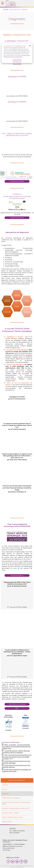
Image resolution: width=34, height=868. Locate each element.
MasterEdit (18, 866)
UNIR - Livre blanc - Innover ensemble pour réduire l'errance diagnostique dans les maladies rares (16, 747)
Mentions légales (26, 866)
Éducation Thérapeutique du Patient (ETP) (16, 808)
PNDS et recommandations (11, 798)
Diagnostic (6, 794)
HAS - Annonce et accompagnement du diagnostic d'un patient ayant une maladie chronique (17, 757)
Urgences (5, 785)
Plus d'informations (17, 575)
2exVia (10, 866)
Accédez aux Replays (17, 181)
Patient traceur (7, 822)
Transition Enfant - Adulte (10, 813)
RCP (17, 708)
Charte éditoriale (19, 867)
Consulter (8, 730)
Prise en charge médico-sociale (12, 817)
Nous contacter (15, 833)
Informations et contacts (17, 704)
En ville (4, 789)
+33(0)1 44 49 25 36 (18, 831)
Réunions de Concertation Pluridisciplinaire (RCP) (16, 803)
